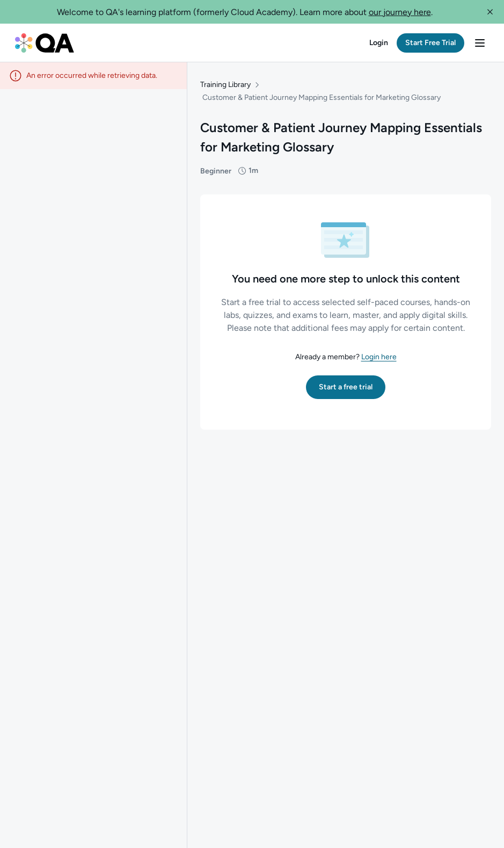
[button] (490, 12)
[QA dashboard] (45, 43)
